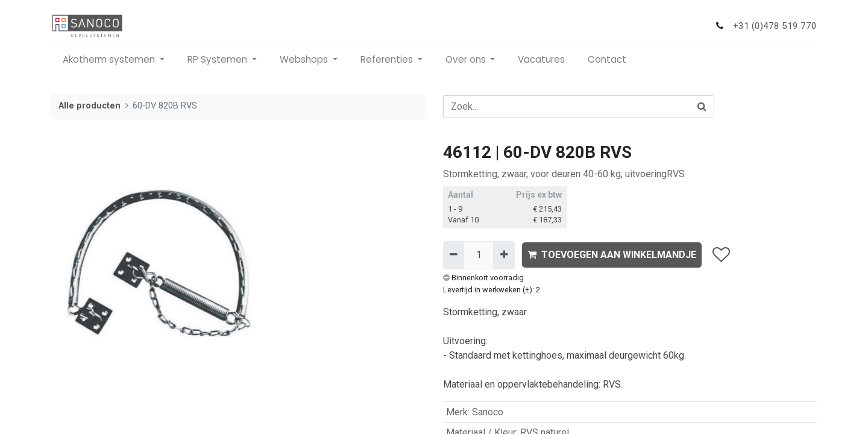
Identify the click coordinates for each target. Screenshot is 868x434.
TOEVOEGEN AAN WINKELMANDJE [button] (612, 255)
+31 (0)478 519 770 (775, 26)
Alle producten (90, 106)
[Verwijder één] (454, 255)
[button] (721, 255)
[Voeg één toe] (504, 255)
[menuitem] (541, 60)
